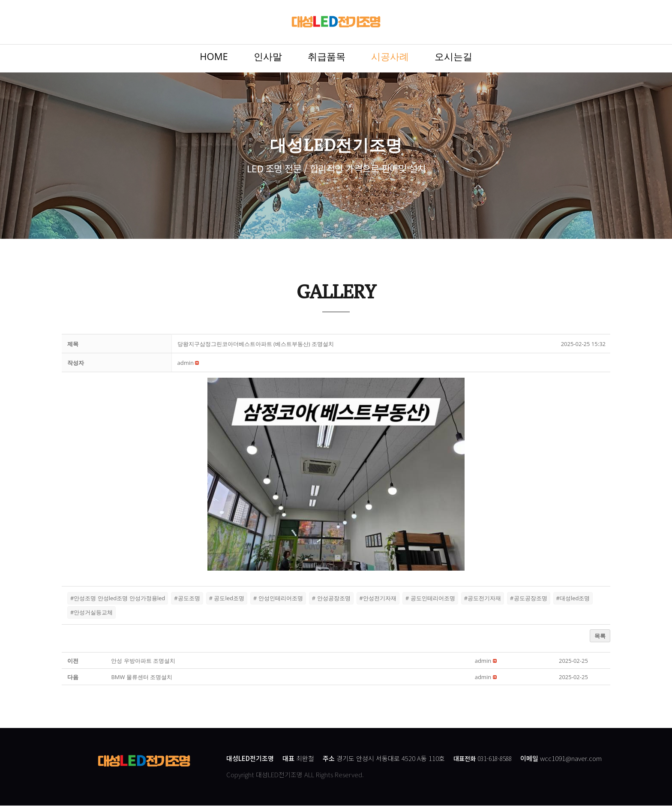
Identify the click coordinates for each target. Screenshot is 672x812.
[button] (186, 370)
